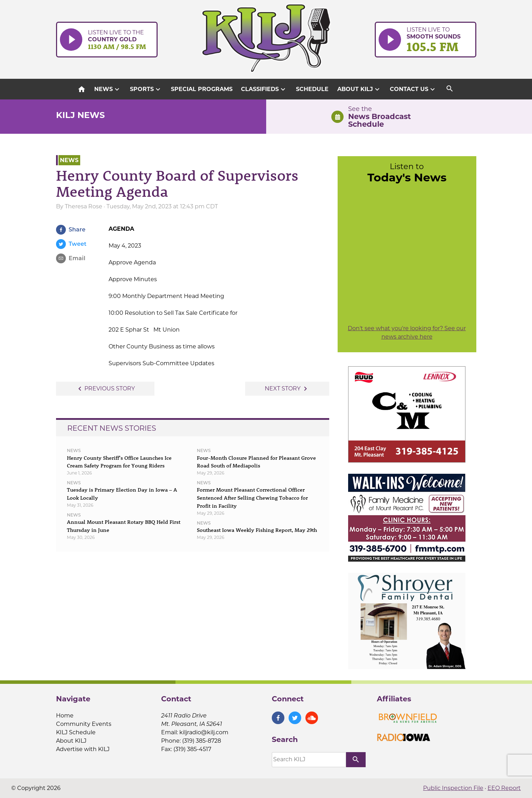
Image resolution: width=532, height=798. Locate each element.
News (108, 89)
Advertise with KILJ (83, 749)
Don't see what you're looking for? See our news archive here (407, 332)
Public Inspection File (453, 788)
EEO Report (504, 788)
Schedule (312, 89)
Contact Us (413, 89)
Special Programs (202, 89)
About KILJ (359, 89)
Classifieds (264, 89)
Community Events (84, 724)
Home (65, 716)
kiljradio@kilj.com (204, 732)
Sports (146, 89)
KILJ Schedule (76, 732)
